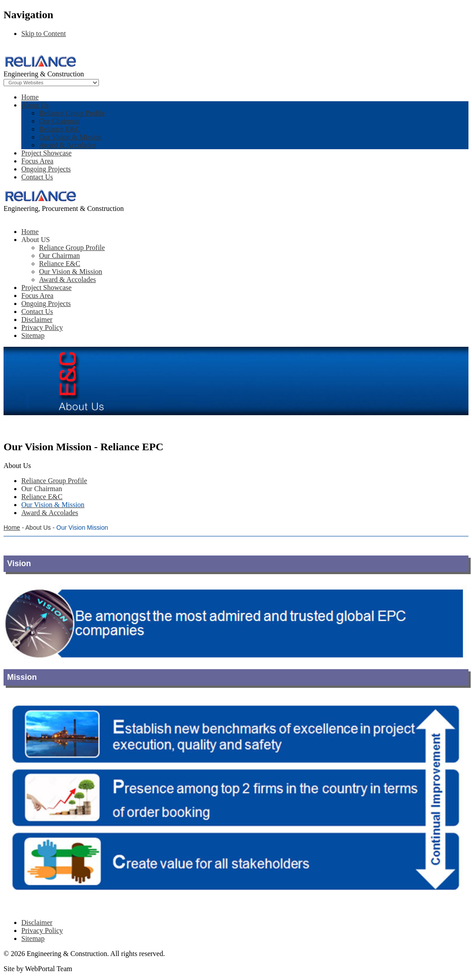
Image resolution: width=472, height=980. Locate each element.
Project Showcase (46, 153)
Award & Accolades (67, 145)
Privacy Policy (42, 930)
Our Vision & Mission (71, 137)
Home (30, 97)
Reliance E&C (60, 129)
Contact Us (37, 177)
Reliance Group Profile (72, 113)
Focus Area (37, 161)
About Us (35, 105)
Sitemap (33, 938)
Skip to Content (43, 34)
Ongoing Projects (46, 169)
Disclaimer (37, 922)
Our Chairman (59, 121)
